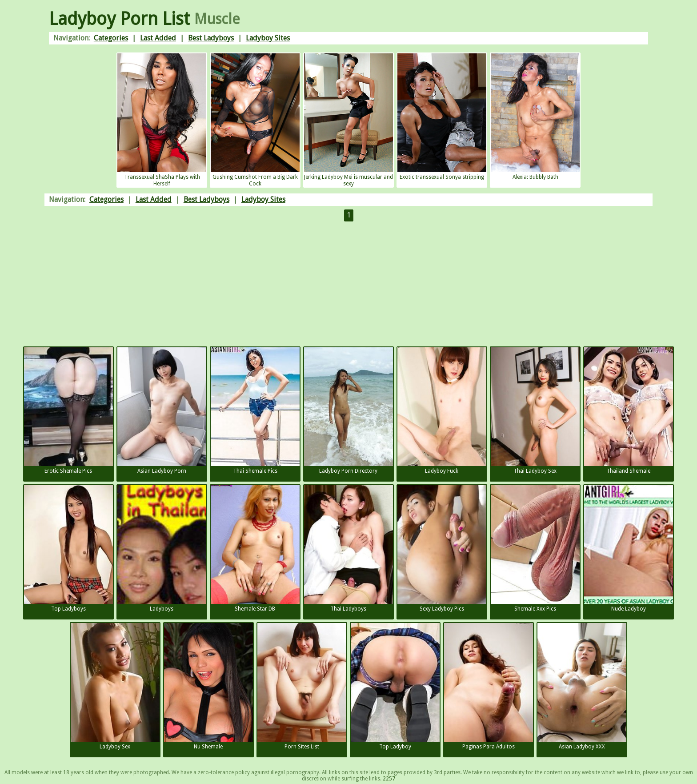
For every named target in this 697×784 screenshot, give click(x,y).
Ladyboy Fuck (442, 411)
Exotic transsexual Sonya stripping (442, 117)
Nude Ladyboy (629, 549)
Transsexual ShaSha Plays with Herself (162, 120)
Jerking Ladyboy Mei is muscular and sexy (348, 120)
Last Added (158, 38)
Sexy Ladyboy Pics (442, 549)
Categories (111, 38)
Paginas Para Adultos (489, 686)
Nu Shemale (208, 686)
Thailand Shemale (629, 411)
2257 (389, 779)
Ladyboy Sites (268, 38)
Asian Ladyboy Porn (162, 411)
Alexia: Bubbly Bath (535, 117)
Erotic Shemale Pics (68, 411)
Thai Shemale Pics (255, 411)
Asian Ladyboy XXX (582, 686)
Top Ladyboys (68, 549)
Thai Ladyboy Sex (535, 411)
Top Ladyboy (395, 686)
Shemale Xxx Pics (535, 549)
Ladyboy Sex (115, 686)
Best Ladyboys (211, 38)
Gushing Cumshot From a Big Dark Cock (255, 120)
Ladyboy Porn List (119, 19)
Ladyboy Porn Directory (348, 411)
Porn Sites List (302, 686)
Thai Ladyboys (348, 549)
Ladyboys (162, 549)
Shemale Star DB (255, 549)
